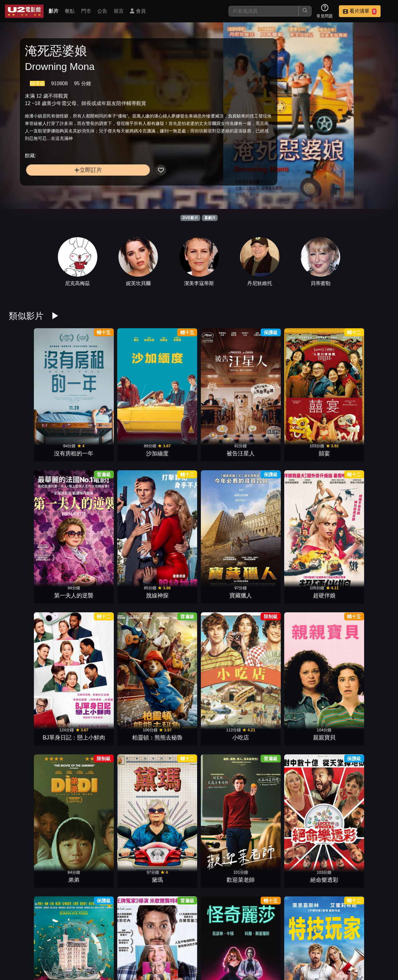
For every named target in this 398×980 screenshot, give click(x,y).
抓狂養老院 (223, 817)
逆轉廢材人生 (272, 648)
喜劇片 (210, 218)
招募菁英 (317, 943)
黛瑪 (272, 479)
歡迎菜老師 (320, 479)
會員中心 (377, 943)
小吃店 (126, 479)
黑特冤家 (175, 902)
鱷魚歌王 (320, 817)
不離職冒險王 (126, 817)
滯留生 (320, 564)
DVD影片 (190, 218)
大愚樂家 (126, 733)
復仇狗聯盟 (369, 648)
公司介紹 (347, 943)
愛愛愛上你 (320, 648)
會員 (138, 11)
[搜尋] (264, 11)
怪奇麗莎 (126, 564)
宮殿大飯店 (29, 564)
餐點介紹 (195, 943)
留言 (119, 11)
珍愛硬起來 (369, 733)
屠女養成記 (175, 817)
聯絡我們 (286, 943)
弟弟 (223, 479)
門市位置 (225, 943)
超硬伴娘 (369, 395)
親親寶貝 (175, 479)
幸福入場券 (223, 902)
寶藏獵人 (320, 395)
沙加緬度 (78, 395)
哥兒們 (272, 817)
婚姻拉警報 (78, 733)
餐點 (70, 11)
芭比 (223, 733)
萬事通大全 (78, 564)
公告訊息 (256, 943)
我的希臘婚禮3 (126, 648)
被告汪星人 (126, 395)
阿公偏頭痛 (369, 564)
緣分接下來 (78, 648)
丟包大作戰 (369, 817)
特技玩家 (175, 564)
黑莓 (29, 648)
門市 (86, 11)
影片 (53, 11)
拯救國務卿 (223, 564)
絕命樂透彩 (369, 479)
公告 (102, 11)
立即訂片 (69, 182)
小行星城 (272, 733)
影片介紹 (164, 943)
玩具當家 (320, 733)
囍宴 (175, 395)
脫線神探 (272, 395)
